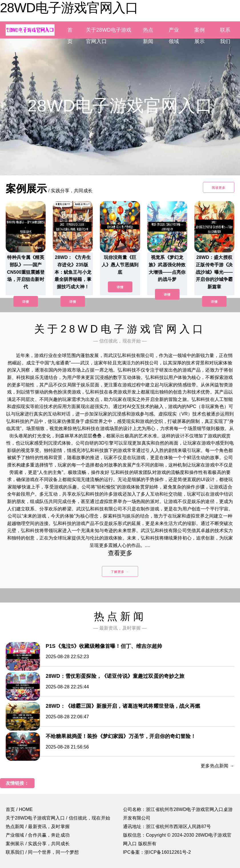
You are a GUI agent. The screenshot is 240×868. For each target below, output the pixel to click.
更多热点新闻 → (217, 766)
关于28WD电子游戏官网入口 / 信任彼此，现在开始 (58, 818)
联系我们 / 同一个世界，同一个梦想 (42, 852)
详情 (26, 302)
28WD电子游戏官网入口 (69, 8)
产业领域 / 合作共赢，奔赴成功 (38, 835)
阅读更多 (219, 188)
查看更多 (120, 553)
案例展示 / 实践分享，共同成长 (38, 844)
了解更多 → (120, 572)
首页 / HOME (19, 809)
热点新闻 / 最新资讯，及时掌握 (38, 827)
